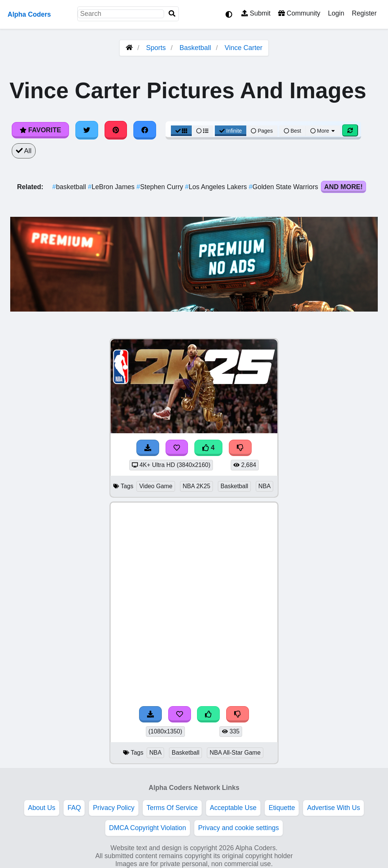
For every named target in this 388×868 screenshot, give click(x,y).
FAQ (74, 808)
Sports (156, 48)
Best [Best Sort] (293, 131)
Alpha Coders (29, 14)
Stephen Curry (161, 187)
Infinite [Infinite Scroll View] (231, 131)
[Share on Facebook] (145, 130)
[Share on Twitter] (87, 130)
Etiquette (282, 808)
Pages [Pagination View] (262, 131)
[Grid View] (181, 131)
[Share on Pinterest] (116, 130)
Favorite (40, 130)
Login (336, 13)
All (24, 151)
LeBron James (112, 187)
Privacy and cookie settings (239, 828)
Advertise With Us (333, 808)
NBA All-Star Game (235, 753)
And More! (344, 187)
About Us (42, 808)
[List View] (202, 131)
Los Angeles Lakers (217, 187)
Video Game (156, 486)
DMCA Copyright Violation (148, 828)
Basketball (195, 48)
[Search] (172, 14)
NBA (265, 486)
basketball (70, 187)
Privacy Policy (114, 808)
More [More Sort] (323, 131)
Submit (256, 13)
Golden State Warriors (284, 187)
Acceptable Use (233, 808)
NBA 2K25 (196, 486)
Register (364, 13)
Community (299, 13)
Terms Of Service (172, 808)
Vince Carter (244, 48)
